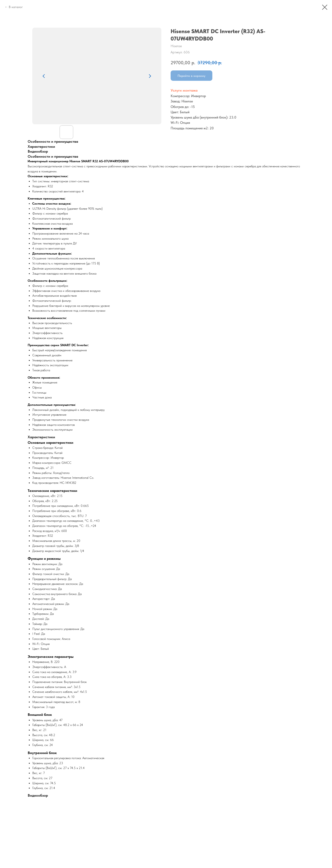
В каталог (16, 7)
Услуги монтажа (184, 90)
